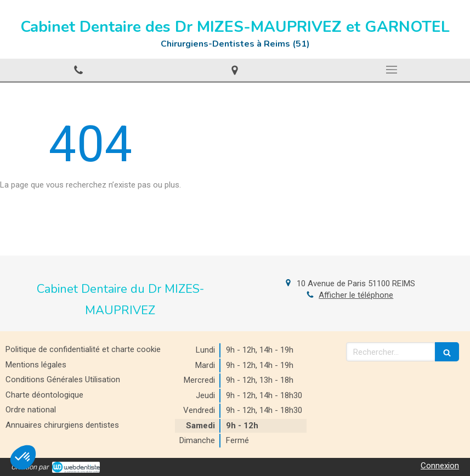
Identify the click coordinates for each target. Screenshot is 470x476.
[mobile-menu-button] (392, 70)
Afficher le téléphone (356, 295)
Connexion (440, 466)
